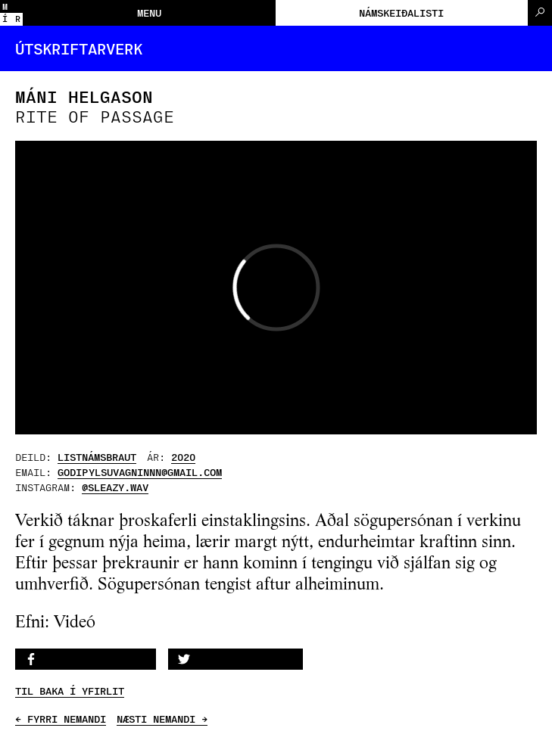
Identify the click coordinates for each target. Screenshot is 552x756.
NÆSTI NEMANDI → (162, 719)
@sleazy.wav (115, 487)
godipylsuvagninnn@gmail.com (140, 472)
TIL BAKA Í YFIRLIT (70, 691)
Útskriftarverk (79, 48)
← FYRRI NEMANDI (61, 719)
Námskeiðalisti (401, 12)
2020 (183, 457)
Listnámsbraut (97, 457)
